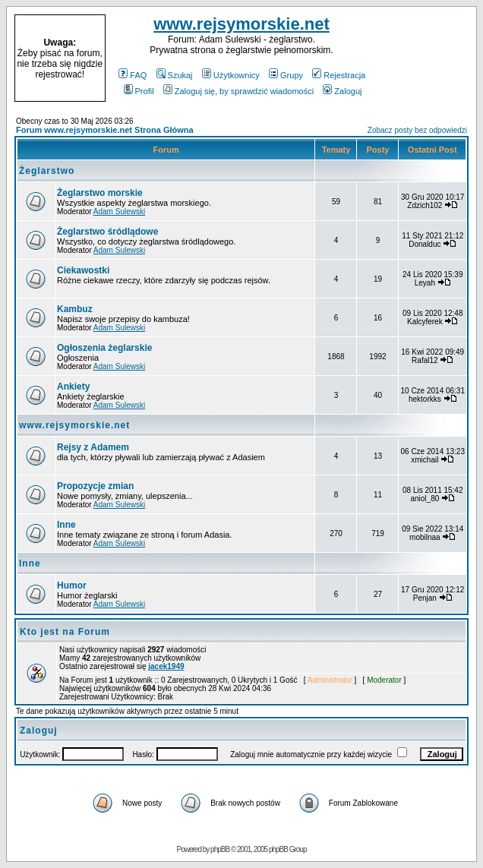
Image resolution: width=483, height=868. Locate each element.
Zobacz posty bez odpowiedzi (417, 130)
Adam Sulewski (119, 211)
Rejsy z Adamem (93, 447)
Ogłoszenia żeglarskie (104, 348)
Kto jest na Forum (65, 632)
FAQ (133, 75)
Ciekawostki (83, 270)
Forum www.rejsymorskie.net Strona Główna (105, 130)
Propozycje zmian (95, 486)
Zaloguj (342, 91)
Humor (72, 586)
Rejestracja (339, 75)
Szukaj (175, 75)
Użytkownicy (231, 75)
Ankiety (73, 387)
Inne (66, 525)
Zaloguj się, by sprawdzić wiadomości (238, 91)
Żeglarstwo (47, 171)
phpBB (220, 849)
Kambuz (75, 309)
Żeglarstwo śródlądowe (107, 232)
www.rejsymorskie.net (241, 24)
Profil (139, 91)
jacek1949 (166, 666)
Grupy (286, 75)
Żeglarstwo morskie (100, 193)
